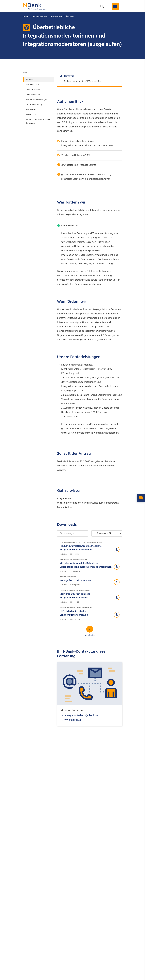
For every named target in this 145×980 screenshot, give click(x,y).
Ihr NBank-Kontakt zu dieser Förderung (38, 121)
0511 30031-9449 (72, 720)
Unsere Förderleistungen (37, 100)
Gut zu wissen (32, 110)
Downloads (31, 115)
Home (26, 16)
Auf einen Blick (33, 84)
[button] (115, 6)
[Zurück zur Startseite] (36, 8)
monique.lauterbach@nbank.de (81, 715)
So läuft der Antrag (34, 105)
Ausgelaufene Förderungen (62, 16)
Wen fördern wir (33, 94)
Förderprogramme (39, 16)
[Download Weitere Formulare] (90, 581)
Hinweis (30, 79)
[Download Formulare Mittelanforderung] (90, 566)
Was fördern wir (33, 89)
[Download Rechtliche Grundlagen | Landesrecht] (90, 614)
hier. (70, 507)
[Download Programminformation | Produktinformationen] (90, 548)
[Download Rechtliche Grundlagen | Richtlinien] (90, 596)
